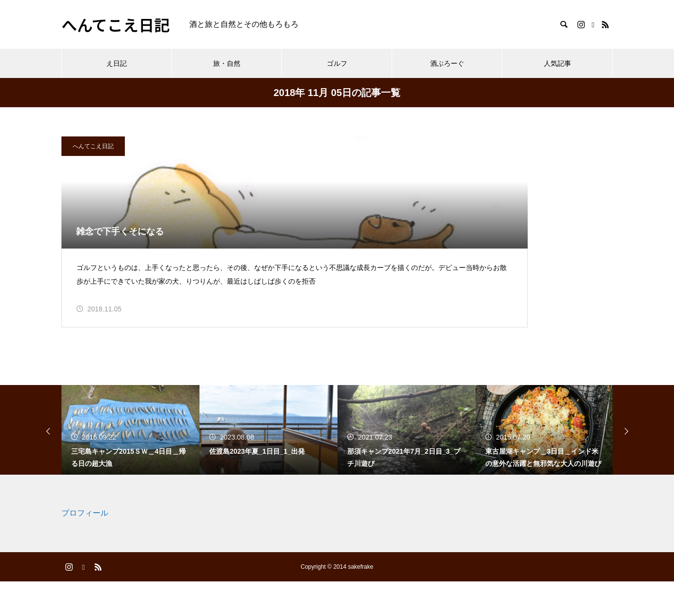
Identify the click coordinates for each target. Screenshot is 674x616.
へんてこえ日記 (93, 146)
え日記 (117, 63)
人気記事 (557, 63)
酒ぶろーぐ (447, 63)
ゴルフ (337, 63)
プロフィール (85, 548)
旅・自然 (227, 63)
